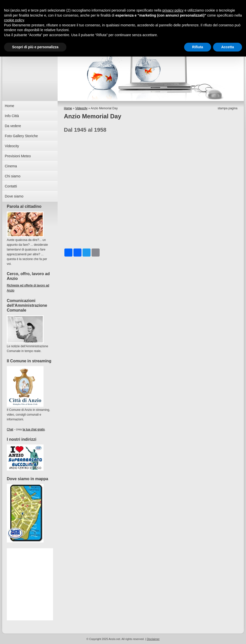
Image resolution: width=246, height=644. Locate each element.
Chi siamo (13, 176)
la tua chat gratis (34, 429)
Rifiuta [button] (198, 47)
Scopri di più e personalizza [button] (35, 47)
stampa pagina (228, 108)
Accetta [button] (228, 47)
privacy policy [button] (173, 10)
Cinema (11, 166)
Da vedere (13, 126)
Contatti (11, 186)
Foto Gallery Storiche (21, 136)
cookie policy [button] (14, 20)
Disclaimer (153, 639)
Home (68, 108)
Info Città (12, 116)
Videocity (81, 108)
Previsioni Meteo (18, 156)
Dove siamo (14, 196)
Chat (10, 429)
